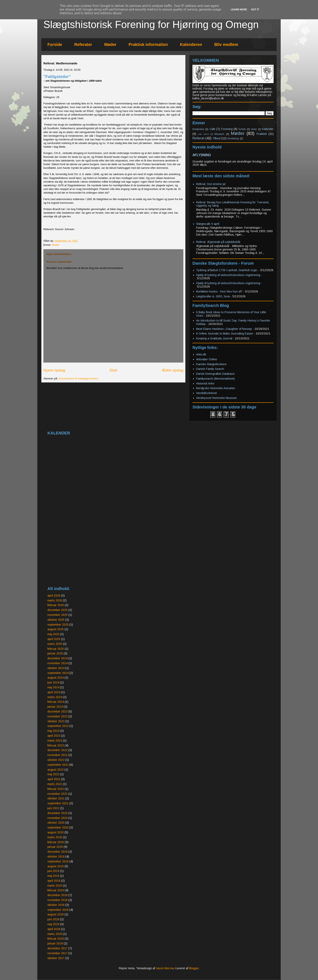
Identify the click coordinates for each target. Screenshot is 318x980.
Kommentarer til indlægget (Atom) (78, 378)
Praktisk (262, 134)
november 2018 (57, 900)
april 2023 (54, 736)
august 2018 (56, 914)
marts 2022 (55, 784)
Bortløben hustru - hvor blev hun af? (219, 291)
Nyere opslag (54, 370)
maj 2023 (53, 731)
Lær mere (203, 134)
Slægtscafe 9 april (208, 224)
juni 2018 (53, 919)
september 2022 (58, 765)
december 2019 (57, 852)
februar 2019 (56, 890)
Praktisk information (148, 44)
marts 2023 (55, 741)
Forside (55, 44)
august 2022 (56, 770)
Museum (219, 134)
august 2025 (56, 629)
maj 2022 (53, 774)
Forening (227, 129)
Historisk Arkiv (205, 383)
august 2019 (56, 866)
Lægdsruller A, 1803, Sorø (213, 296)
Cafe (212, 129)
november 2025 (57, 615)
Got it (255, 9)
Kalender (268, 129)
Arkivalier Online (207, 359)
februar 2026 (56, 605)
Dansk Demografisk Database (215, 374)
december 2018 (57, 895)
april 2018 (54, 929)
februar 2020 (56, 842)
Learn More (239, 9)
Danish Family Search (210, 369)
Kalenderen (191, 44)
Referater (83, 44)
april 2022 (54, 779)
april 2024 (54, 692)
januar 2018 (55, 943)
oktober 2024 (56, 668)
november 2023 (57, 716)
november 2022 (57, 755)
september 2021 (58, 803)
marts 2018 (55, 934)
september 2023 (58, 726)
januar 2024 (55, 707)
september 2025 (58, 625)
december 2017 (57, 948)
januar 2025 (55, 653)
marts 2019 (55, 886)
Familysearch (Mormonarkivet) (215, 379)
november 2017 (57, 953)
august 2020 (56, 832)
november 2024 (57, 663)
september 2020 (58, 827)
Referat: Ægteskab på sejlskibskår (218, 242)
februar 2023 (56, 745)
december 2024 (57, 658)
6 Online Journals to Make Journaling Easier (225, 334)
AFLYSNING (202, 155)
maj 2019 (53, 876)
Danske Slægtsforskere (211, 364)
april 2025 (54, 639)
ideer (254, 129)
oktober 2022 (56, 760)
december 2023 (57, 711)
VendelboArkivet (206, 393)
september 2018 (58, 910)
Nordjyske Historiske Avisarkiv (216, 388)
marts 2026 (55, 600)
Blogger (194, 968)
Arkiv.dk (201, 354)
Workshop (233, 139)
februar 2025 (56, 649)
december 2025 (57, 610)
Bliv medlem (226, 44)
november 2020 (57, 818)
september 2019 (58, 861)
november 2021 (57, 794)
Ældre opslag (172, 370)
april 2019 (54, 881)
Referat (198, 138)
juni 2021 (53, 808)
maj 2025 (53, 634)
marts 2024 (55, 697)
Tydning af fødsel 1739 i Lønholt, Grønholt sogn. (227, 270)
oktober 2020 (56, 823)
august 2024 (56, 678)
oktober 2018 (56, 905)
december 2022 (57, 750)
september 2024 (58, 673)
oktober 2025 (56, 620)
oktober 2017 (56, 958)
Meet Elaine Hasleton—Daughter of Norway (224, 329)
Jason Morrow (165, 968)
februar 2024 (56, 702)
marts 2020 (55, 837)
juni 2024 (53, 682)
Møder (110, 44)
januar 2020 (55, 847)
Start (113, 370)
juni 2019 (53, 871)
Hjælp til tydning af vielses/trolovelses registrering (228, 275)
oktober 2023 (56, 721)
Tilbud (216, 138)
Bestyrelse (198, 129)
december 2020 (57, 813)
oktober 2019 (56, 857)
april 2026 (54, 596)
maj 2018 (53, 924)
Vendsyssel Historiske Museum (216, 398)
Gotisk (242, 129)
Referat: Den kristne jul (211, 184)
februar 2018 (56, 939)
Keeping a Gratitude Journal (214, 338)
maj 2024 (53, 687)
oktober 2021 (56, 798)
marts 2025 (55, 644)
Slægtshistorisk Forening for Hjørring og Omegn (151, 25)
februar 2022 (56, 789)
